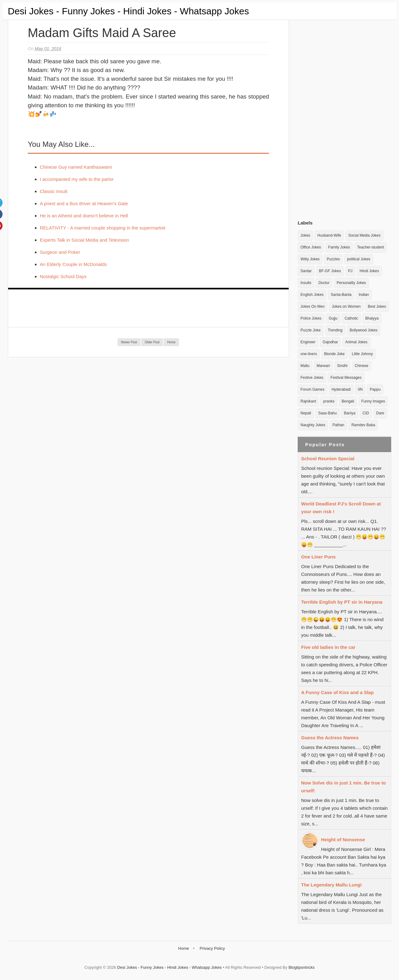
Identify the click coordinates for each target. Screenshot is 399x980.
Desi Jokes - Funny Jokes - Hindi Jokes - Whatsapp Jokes (128, 11)
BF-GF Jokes (330, 271)
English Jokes (312, 295)
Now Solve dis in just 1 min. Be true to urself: (344, 787)
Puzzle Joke (311, 330)
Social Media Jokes (364, 235)
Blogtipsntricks (301, 967)
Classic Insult (54, 191)
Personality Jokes (351, 283)
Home (171, 342)
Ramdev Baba (363, 425)
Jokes (305, 235)
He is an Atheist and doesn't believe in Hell (84, 216)
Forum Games (312, 389)
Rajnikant (308, 401)
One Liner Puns (318, 557)
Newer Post (129, 342)
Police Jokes (311, 318)
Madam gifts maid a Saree (102, 33)
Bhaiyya (372, 318)
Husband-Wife (329, 235)
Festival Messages (346, 378)
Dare (380, 413)
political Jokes (359, 259)
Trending (335, 330)
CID (366, 413)
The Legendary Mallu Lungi (331, 885)
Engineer (308, 342)
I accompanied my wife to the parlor (77, 179)
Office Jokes (311, 247)
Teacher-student (371, 247)
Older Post (152, 342)
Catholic (351, 318)
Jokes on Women (346, 307)
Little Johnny (362, 354)
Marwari (323, 366)
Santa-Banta (341, 295)
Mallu (305, 366)
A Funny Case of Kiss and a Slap (337, 692)
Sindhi (342, 366)
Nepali (306, 413)
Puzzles (333, 259)
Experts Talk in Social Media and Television (84, 240)
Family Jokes (339, 247)
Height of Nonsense (343, 840)
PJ (350, 271)
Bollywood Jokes (364, 330)
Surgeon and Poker (60, 252)
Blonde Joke (334, 354)
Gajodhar (330, 342)
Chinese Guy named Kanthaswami (76, 167)
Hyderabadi (341, 389)
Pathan (338, 425)
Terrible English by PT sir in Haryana (342, 602)
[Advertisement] (344, 118)
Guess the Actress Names (330, 738)
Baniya (350, 413)
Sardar (306, 271)
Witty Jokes (310, 259)
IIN (360, 389)
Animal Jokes (356, 342)
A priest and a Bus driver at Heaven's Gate (84, 203)
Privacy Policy (212, 948)
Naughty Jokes (313, 425)
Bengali (348, 401)
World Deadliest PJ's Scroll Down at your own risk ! (341, 508)
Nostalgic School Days (63, 276)
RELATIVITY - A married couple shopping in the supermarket (103, 228)
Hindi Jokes (369, 271)
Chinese (362, 366)
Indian (364, 295)
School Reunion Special (328, 459)
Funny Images (373, 401)
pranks (329, 401)
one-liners (309, 354)
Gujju (333, 318)
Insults (306, 283)
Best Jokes (377, 307)
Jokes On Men (312, 307)
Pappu (375, 389)
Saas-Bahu (327, 413)
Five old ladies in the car (328, 647)
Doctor (324, 283)
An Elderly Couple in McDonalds (73, 264)
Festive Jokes (312, 378)
